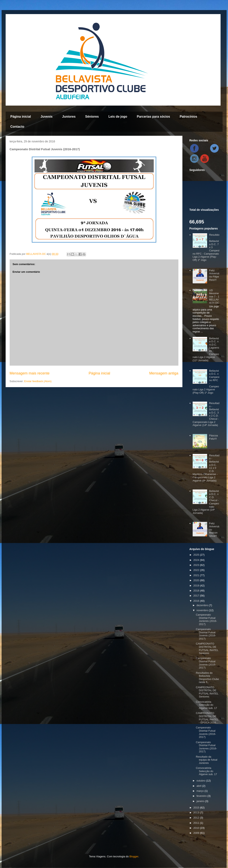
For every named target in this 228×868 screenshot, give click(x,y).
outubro (201, 781)
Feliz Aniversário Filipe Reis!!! (214, 275)
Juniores (69, 117)
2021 (197, 575)
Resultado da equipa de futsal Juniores (207, 760)
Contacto (17, 127)
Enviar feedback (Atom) (38, 381)
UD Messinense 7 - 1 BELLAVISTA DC (214, 297)
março (200, 791)
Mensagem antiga (164, 373)
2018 (197, 591)
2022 (197, 570)
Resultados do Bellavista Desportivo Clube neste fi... (207, 678)
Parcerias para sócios (153, 117)
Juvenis (47, 117)
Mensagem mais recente (30, 373)
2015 (197, 808)
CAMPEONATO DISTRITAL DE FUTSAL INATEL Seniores (207, 648)
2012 (197, 818)
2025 (197, 555)
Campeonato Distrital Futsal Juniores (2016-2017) (206, 619)
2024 (197, 560)
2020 (197, 580)
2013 (197, 813)
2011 (197, 823)
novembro (203, 610)
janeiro (201, 801)
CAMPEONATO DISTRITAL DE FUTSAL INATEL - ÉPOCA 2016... (207, 718)
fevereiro (202, 796)
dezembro (203, 605)
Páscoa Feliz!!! (213, 437)
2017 (197, 596)
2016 (197, 601)
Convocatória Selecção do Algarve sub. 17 (206, 705)
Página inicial (21, 117)
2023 (197, 565)
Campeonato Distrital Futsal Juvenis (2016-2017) (206, 634)
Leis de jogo (118, 117)
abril (199, 786)
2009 (197, 833)
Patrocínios (188, 117)
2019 (197, 586)
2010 (197, 828)
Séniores (92, 117)
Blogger (134, 856)
